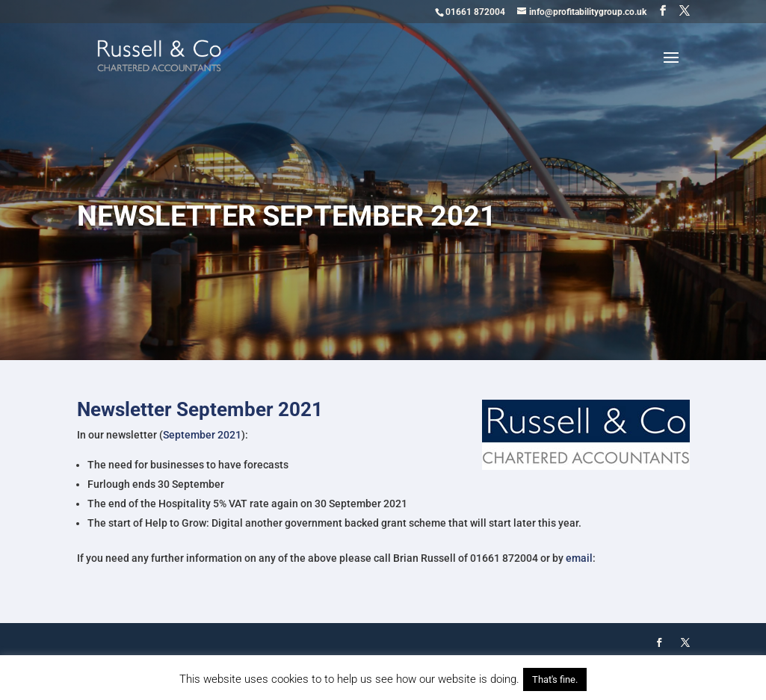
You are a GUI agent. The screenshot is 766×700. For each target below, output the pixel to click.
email (579, 558)
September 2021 (202, 435)
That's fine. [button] (555, 679)
